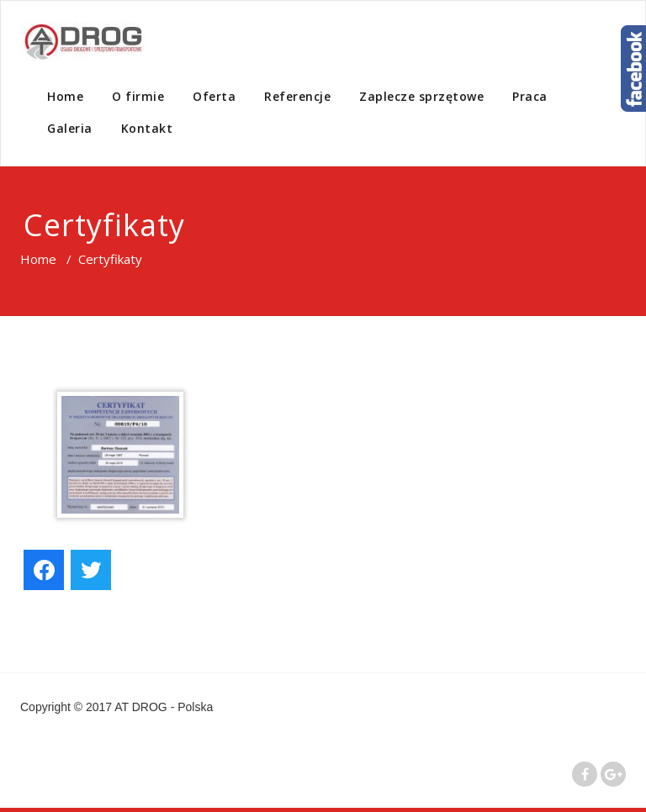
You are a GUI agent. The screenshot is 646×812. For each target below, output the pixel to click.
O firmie (138, 96)
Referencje (297, 96)
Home (65, 96)
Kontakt (147, 128)
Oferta (214, 96)
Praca (530, 96)
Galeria (70, 128)
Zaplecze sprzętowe (421, 96)
